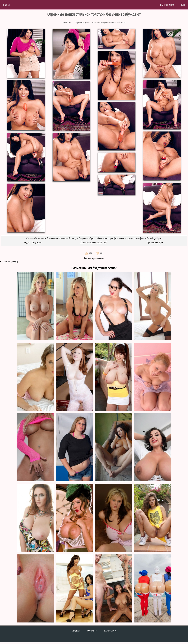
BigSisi (6, 5)
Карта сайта (110, 631)
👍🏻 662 (88, 253)
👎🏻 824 (100, 253)
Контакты (92, 631)
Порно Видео (167, 5)
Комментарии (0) (10, 261)
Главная (76, 631)
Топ (183, 5)
